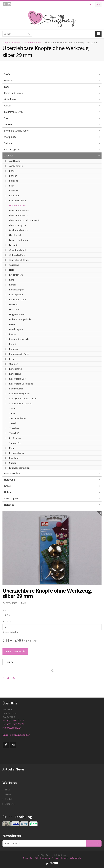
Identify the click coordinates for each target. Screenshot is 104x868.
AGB (37, 858)
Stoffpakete (10, 137)
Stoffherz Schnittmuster (17, 131)
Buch (10, 186)
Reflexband (13, 374)
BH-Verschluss (15, 453)
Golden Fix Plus (15, 255)
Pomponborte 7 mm (17, 354)
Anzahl (7, 621)
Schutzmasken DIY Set (19, 403)
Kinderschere (14, 275)
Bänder (11, 176)
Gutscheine (10, 99)
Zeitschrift (12, 433)
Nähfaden (12, 309)
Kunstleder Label (16, 300)
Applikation (13, 161)
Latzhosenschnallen (18, 468)
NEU (7, 87)
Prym (10, 359)
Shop (5, 43)
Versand (56, 858)
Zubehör (16, 43)
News (7, 794)
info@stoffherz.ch (12, 728)
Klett (10, 280)
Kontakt (8, 799)
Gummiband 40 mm (17, 260)
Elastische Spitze (16, 225)
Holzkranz (9, 480)
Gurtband (12, 265)
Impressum (45, 858)
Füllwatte (12, 245)
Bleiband (12, 181)
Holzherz (9, 492)
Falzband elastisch (17, 230)
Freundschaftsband (17, 240)
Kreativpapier (14, 295)
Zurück (9, 662)
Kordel (11, 285)
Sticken (8, 124)
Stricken (8, 143)
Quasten (12, 364)
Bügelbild (12, 191)
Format (7, 610)
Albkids (8, 106)
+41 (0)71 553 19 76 (13, 724)
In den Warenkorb (15, 651)
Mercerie (12, 304)
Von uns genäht (12, 149)
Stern (10, 413)
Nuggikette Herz (15, 314)
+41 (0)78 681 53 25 (13, 720)
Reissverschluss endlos (19, 384)
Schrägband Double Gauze (21, 399)
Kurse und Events (13, 93)
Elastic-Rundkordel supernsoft (23, 220)
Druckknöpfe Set (33, 43)
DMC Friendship (13, 473)
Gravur (8, 486)
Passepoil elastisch (17, 339)
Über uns (9, 804)
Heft (10, 270)
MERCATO (10, 80)
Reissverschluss (16, 379)
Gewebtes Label (16, 250)
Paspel (11, 334)
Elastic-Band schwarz (18, 210)
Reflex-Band (14, 369)
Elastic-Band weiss (17, 215)
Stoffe (7, 74)
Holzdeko (9, 505)
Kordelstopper (15, 290)
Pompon (12, 349)
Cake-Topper (11, 498)
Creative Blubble (16, 200)
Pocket (11, 344)
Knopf (10, 448)
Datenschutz (75, 858)
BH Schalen (13, 438)
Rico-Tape (12, 458)
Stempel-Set (13, 443)
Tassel (11, 423)
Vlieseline (12, 428)
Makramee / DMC (14, 112)
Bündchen (12, 196)
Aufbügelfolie (14, 166)
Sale (6, 118)
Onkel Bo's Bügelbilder (19, 319)
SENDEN (94, 843)
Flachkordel (13, 235)
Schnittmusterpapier (18, 394)
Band (10, 171)
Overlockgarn (14, 329)
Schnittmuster (14, 389)
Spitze (10, 408)
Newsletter (28, 858)
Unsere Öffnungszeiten (16, 735)
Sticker (11, 463)
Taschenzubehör (16, 418)
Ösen (10, 324)
